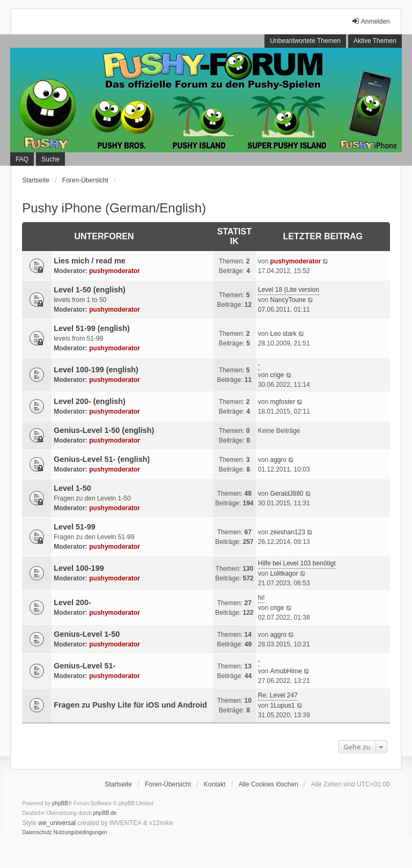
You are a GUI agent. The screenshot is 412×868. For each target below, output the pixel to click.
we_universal (57, 823)
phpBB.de (105, 813)
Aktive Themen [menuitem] (375, 41)
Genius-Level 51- (84, 666)
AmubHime (286, 671)
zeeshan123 (287, 532)
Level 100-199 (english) (96, 370)
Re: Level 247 (278, 695)
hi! (262, 598)
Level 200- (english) (90, 401)
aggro (278, 460)
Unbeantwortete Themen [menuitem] (305, 41)
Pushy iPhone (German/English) (114, 208)
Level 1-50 (72, 488)
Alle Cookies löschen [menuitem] (268, 784)
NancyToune (288, 300)
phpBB (60, 803)
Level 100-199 (79, 568)
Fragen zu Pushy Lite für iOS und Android (130, 705)
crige (277, 375)
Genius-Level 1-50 (87, 634)
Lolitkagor (284, 573)
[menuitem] (37, 833)
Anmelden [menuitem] (371, 21)
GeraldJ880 (286, 494)
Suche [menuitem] (50, 159)
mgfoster (282, 402)
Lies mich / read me (90, 261)
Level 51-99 (75, 527)
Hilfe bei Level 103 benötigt (297, 563)
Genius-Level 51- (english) (102, 459)
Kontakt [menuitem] (215, 784)
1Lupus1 (282, 705)
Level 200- (72, 602)
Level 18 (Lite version (289, 290)
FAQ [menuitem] (22, 159)
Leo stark (283, 334)
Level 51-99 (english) (92, 328)
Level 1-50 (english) (90, 290)
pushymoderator (115, 271)
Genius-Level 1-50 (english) (104, 430)
